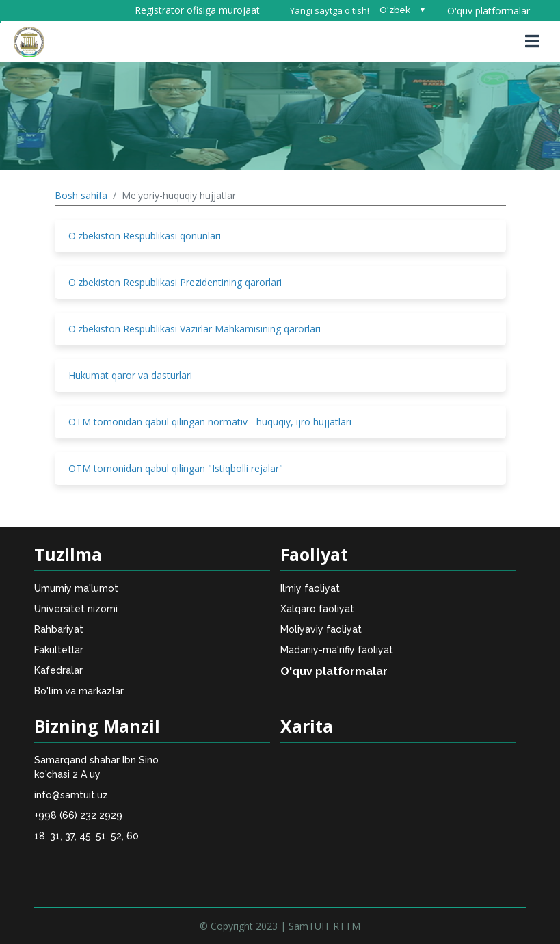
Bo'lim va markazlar (79, 691)
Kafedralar (58, 670)
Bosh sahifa (81, 195)
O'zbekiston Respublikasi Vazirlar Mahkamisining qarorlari (195, 329)
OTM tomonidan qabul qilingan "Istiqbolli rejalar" (176, 468)
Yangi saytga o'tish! (330, 10)
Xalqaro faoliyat (317, 609)
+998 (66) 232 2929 (78, 815)
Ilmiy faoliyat (310, 588)
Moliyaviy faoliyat (321, 629)
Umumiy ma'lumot (76, 588)
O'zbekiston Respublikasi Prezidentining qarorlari (175, 282)
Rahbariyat (59, 629)
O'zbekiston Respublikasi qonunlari (145, 236)
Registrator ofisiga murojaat (197, 10)
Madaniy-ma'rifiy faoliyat (337, 650)
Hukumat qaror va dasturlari (130, 375)
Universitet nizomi (76, 609)
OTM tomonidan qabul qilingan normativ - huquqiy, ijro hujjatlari (210, 422)
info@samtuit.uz (71, 795)
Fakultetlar (59, 650)
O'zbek (395, 10)
